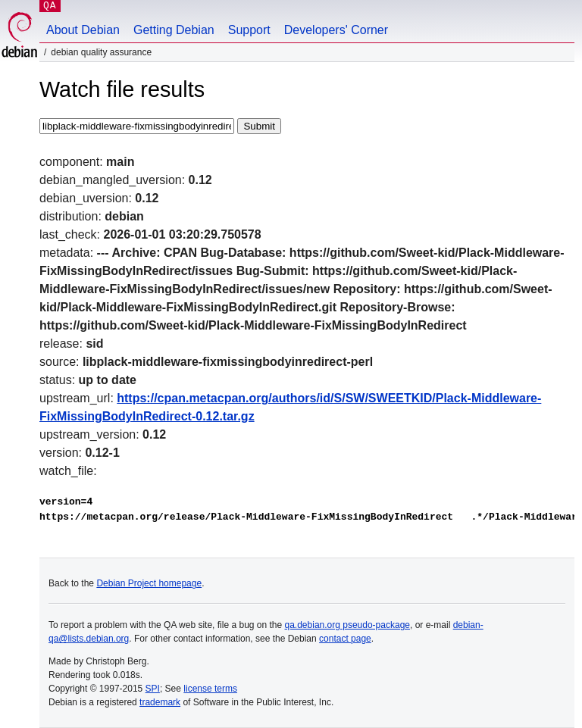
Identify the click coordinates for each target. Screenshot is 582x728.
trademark (160, 702)
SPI (153, 689)
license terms (210, 689)
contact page (345, 639)
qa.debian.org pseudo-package (347, 625)
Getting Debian (174, 30)
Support (249, 30)
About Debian (83, 30)
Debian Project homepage (149, 583)
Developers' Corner (336, 30)
